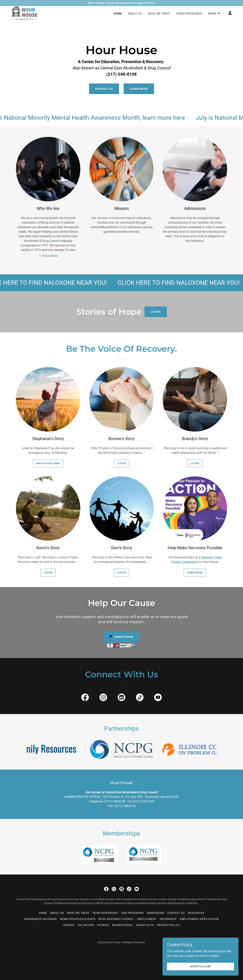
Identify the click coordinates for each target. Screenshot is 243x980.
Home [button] (43, 913)
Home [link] (118, 20)
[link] (25, 19)
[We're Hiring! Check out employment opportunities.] (121, 3)
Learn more (195, 573)
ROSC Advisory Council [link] (116, 919)
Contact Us (104, 89)
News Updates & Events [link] (78, 919)
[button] (214, 20)
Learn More (139, 89)
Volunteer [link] (86, 925)
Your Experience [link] (189, 20)
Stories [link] (103, 925)
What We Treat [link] (159, 20)
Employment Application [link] (199, 919)
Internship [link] (168, 919)
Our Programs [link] (133, 913)
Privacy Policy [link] (168, 925)
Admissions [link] (155, 913)
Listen (156, 312)
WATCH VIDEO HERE (48, 463)
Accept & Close (201, 966)
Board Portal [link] (123, 925)
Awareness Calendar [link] (41, 919)
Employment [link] (147, 919)
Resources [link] (196, 913)
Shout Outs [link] (145, 925)
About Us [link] (135, 20)
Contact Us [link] (176, 913)
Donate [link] (69, 925)
